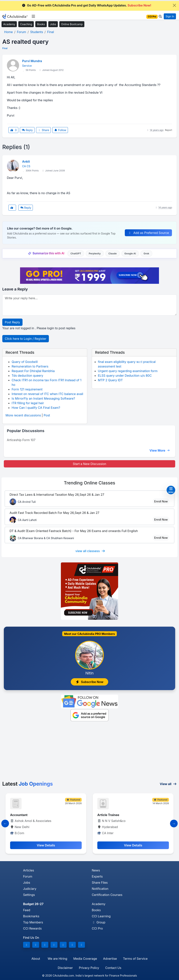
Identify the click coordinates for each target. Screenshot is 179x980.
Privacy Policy (89, 968)
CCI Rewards (32, 928)
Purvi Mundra (32, 61)
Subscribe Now (89, 682)
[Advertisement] (89, 752)
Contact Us (113, 968)
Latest (28, 784)
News (96, 870)
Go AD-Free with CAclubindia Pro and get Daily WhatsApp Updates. (87, 5)
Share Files (100, 883)
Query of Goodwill (25, 362)
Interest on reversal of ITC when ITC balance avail (47, 394)
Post (47, 415)
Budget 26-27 (33, 904)
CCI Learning (101, 916)
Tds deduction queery (27, 376)
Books (41, 24)
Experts (97, 876)
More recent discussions (23, 415)
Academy (9, 24)
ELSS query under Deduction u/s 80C (125, 376)
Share (44, 130)
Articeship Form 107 (21, 440)
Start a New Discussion (89, 464)
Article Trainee (108, 815)
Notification (100, 889)
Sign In (170, 16)
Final (5, 48)
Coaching (26, 24)
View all (168, 784)
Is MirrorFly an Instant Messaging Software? (43, 398)
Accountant (19, 815)
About (36, 959)
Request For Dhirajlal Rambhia (33, 371)
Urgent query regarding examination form (128, 371)
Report (169, 130)
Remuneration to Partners (30, 366)
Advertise (110, 959)
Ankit (26, 161)
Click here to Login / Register (26, 339)
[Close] (174, 5)
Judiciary (30, 889)
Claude (113, 254)
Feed (27, 910)
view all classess (90, 551)
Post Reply (12, 322)
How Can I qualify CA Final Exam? (36, 408)
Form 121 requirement (27, 389)
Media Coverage (85, 959)
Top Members (33, 922)
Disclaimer (65, 968)
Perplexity (95, 254)
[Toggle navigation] (33, 16)
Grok (146, 254)
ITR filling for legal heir (28, 403)
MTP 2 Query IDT (110, 380)
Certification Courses (107, 895)
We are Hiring (57, 959)
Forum (28, 876)
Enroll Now (161, 501)
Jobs (53, 24)
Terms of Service (135, 959)
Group (99, 922)
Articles (29, 870)
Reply (27, 130)
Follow (60, 130)
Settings (29, 895)
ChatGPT (76, 254)
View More (160, 450)
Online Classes (89, 483)
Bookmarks (31, 916)
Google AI (130, 254)
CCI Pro (97, 928)
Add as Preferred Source (148, 233)
